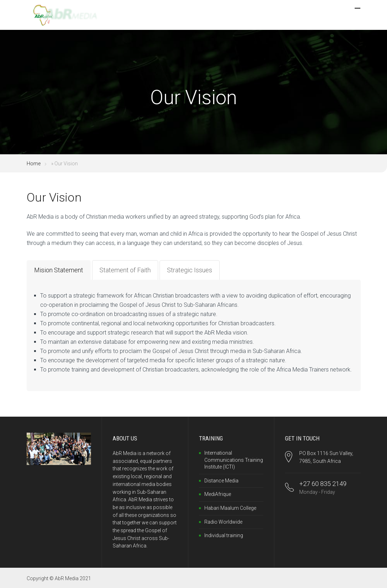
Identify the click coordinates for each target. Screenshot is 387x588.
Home (34, 164)
